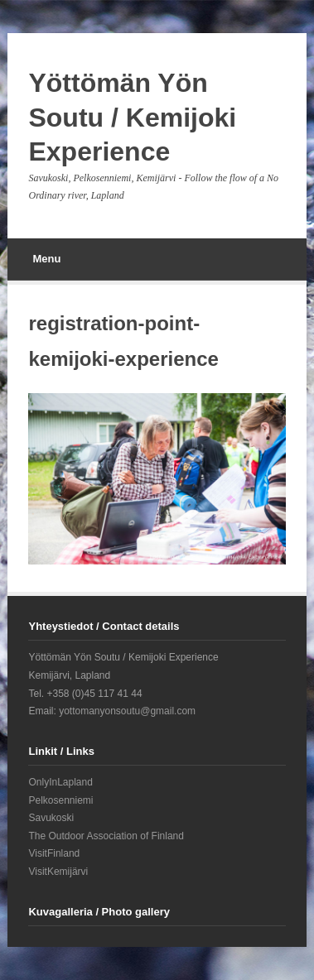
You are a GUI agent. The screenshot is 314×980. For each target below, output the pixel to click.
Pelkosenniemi (60, 800)
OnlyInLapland (60, 782)
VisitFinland (54, 853)
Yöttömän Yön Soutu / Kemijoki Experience (132, 117)
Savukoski (51, 818)
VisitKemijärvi (58, 872)
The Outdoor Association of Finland (106, 836)
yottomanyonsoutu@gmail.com (127, 711)
